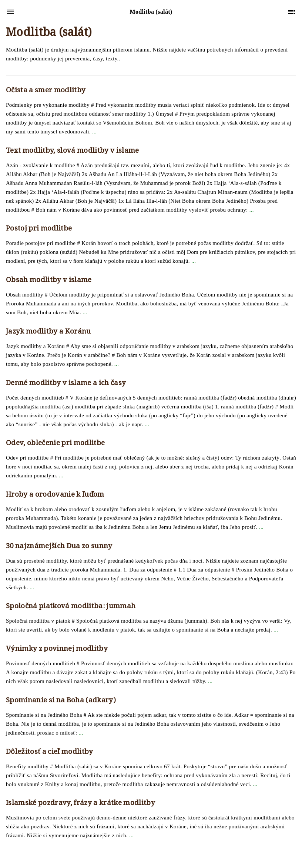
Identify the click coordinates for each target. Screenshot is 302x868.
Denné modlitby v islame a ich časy (66, 384)
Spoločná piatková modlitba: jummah (71, 607)
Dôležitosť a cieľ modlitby (50, 752)
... (94, 132)
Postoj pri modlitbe (39, 229)
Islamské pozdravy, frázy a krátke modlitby (80, 804)
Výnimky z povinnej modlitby (57, 649)
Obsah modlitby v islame (49, 281)
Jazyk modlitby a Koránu (48, 332)
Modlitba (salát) (49, 34)
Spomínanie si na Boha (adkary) (61, 701)
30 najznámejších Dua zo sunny (59, 547)
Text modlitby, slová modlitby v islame (73, 151)
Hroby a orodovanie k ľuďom (55, 495)
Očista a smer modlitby (46, 91)
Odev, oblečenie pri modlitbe (55, 444)
